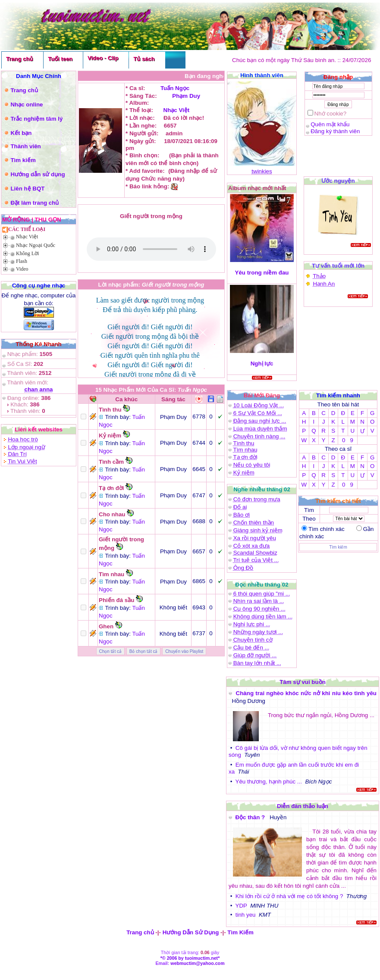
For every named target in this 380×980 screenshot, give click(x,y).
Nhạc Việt (27, 237)
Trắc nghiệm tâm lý (36, 119)
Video (22, 269)
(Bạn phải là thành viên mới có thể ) (151, 249)
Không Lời (27, 253)
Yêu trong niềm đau (262, 273)
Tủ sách (144, 59)
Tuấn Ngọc (175, 88)
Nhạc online (27, 105)
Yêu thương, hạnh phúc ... (269, 782)
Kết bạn (21, 133)
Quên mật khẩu (330, 124)
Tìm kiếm (23, 160)
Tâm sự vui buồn (303, 682)
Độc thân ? (251, 817)
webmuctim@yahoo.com (197, 963)
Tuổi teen (60, 59)
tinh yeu (246, 915)
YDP (241, 906)
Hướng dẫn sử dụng (38, 174)
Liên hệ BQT (27, 189)
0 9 (348, 440)
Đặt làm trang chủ (35, 203)
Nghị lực (262, 364)
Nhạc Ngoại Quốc (36, 245)
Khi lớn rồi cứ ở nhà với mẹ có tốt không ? (289, 896)
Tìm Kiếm (240, 932)
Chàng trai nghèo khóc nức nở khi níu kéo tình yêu (306, 693)
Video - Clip (103, 58)
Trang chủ (19, 59)
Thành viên (25, 146)
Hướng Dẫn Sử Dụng (191, 932)
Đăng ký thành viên (335, 131)
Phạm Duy (186, 96)
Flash (22, 261)
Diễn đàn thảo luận (303, 806)
